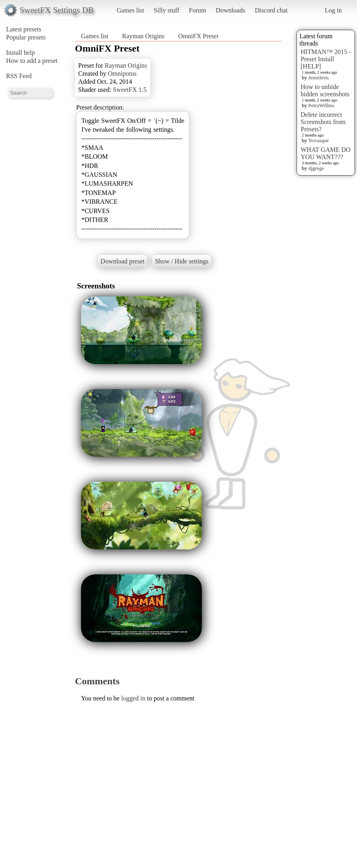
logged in (133, 698)
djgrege (316, 168)
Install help (21, 53)
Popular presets (26, 37)
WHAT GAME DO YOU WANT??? (326, 153)
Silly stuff (167, 10)
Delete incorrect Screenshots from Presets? (323, 122)
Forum (198, 10)
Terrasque (319, 140)
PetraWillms (321, 105)
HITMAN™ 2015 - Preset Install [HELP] (326, 59)
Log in (333, 10)
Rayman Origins (143, 36)
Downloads (230, 10)
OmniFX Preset (198, 36)
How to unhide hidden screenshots (325, 90)
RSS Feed (19, 76)
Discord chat (271, 10)
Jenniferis (319, 78)
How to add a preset (32, 61)
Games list (131, 10)
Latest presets (24, 29)
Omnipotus (122, 74)
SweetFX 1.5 (130, 90)
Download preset (123, 261)
